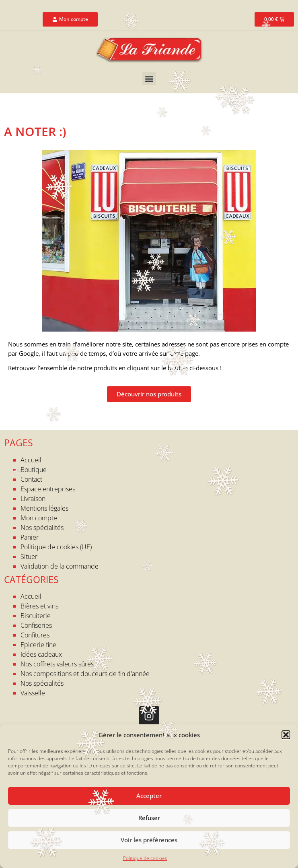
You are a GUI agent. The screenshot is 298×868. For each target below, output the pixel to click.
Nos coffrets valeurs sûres (57, 664)
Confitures (35, 635)
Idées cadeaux (41, 654)
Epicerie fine (38, 645)
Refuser (149, 818)
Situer (29, 557)
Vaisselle (33, 693)
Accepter (149, 796)
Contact (31, 479)
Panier (30, 537)
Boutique (34, 470)
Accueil (31, 460)
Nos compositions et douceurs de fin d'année (85, 674)
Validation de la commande (60, 566)
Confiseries (36, 625)
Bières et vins (39, 606)
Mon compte (39, 518)
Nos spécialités (42, 528)
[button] (286, 735)
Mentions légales (44, 508)
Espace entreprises (48, 489)
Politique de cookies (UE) (56, 547)
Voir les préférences (149, 840)
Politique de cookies (145, 858)
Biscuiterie (36, 616)
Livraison (33, 499)
